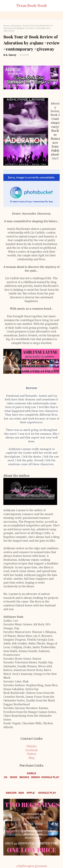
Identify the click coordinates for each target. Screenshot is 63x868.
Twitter (32, 754)
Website (32, 746)
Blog (32, 758)
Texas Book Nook (32, 6)
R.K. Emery (10, 55)
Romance (16, 26)
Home (6, 26)
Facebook (32, 750)
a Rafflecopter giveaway (32, 866)
